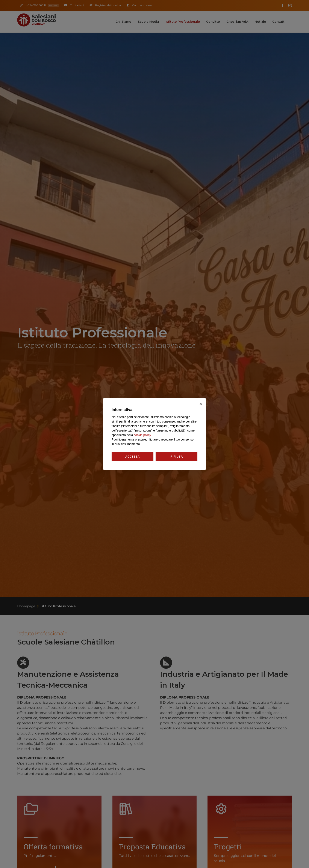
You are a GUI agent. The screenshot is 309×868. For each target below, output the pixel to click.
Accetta (133, 456)
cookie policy (142, 435)
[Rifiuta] (201, 404)
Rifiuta (177, 456)
